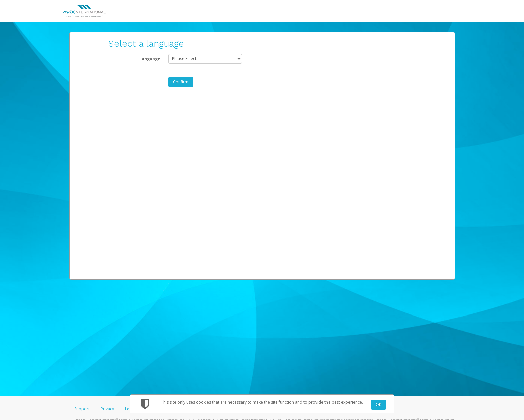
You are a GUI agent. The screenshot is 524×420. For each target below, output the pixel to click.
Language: (151, 59)
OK (378, 404)
